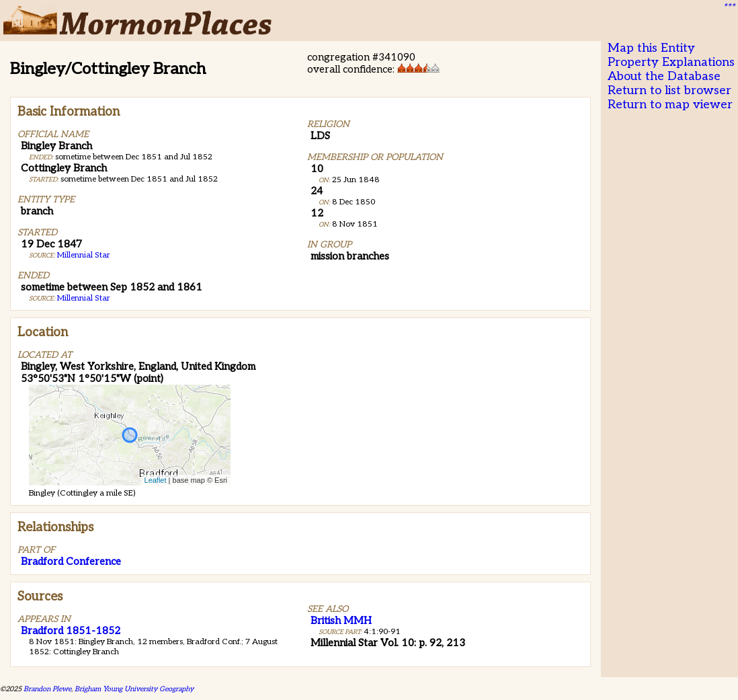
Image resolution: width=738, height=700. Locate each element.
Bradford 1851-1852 (71, 631)
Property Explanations (671, 62)
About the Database (664, 76)
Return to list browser (669, 90)
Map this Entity (651, 48)
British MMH (341, 621)
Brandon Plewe (47, 689)
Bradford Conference (71, 561)
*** (729, 7)
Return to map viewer (670, 105)
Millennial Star (84, 255)
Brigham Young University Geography (134, 689)
